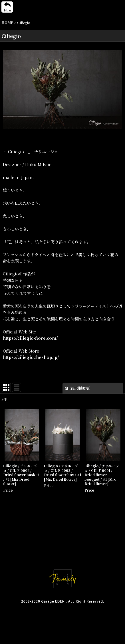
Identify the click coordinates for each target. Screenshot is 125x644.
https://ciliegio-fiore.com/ (30, 338)
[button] (7, 7)
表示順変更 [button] (77, 388)
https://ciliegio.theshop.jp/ (31, 357)
